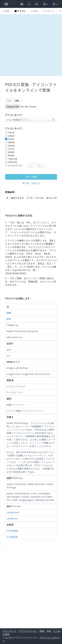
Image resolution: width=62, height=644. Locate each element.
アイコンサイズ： (14, 128)
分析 (49, 631)
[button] (22, 4)
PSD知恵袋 (12, 531)
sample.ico (12, 518)
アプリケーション (28, 631)
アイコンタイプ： (14, 115)
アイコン (20, 11)
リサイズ (48, 11)
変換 (6, 11)
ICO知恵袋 (12, 537)
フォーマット (9, 631)
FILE (9, 101)
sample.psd (13, 512)
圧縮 (34, 11)
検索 (42, 631)
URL (17, 101)
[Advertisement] (31, 45)
